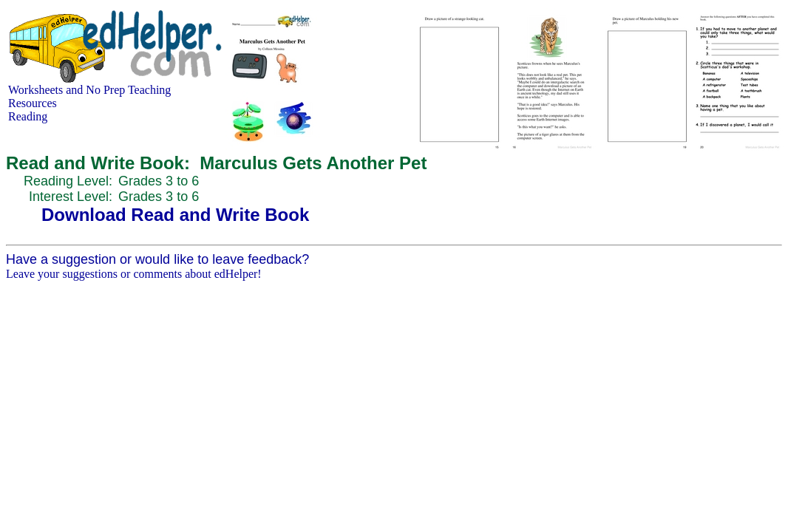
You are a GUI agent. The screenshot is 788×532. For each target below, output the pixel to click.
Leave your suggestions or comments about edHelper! (134, 274)
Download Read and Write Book (175, 215)
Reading (28, 116)
